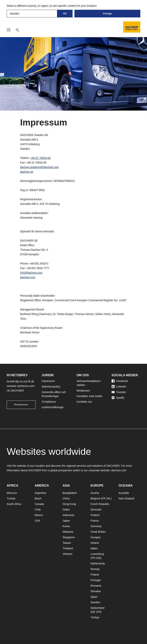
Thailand (68, 548)
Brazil (38, 498)
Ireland (95, 543)
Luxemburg (97, 554)
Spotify (118, 398)
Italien (94, 548)
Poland (95, 575)
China (66, 498)
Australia (124, 493)
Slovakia (96, 591)
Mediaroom (83, 391)
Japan (66, 521)
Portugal (96, 580)
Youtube (119, 392)
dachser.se (27, 172)
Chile (38, 510)
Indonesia (68, 515)
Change (107, 14)
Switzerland (97, 608)
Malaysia (68, 532)
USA (37, 521)
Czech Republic (100, 504)
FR (104, 498)
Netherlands (98, 563)
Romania (96, 586)
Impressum (48, 381)
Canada (39, 504)
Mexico (39, 515)
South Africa (14, 504)
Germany (96, 526)
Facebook (120, 381)
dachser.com (28, 277)
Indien (66, 510)
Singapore (69, 537)
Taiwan (67, 543)
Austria (95, 493)
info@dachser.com (31, 273)
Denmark (96, 510)
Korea (66, 526)
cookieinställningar (53, 407)
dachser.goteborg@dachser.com (39, 167)
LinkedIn (119, 387)
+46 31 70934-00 (40, 158)
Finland (95, 515)
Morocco (12, 493)
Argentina (40, 493)
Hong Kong (69, 504)
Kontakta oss (84, 402)
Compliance (49, 402)
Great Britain (98, 532)
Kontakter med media (89, 396)
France (95, 521)
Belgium (95, 498)
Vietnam (67, 554)
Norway (95, 569)
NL (109, 498)
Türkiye (95, 617)
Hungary (96, 537)
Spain (94, 597)
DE (99, 558)
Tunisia (11, 498)
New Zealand (126, 498)
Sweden (95, 602)
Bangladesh (70, 493)
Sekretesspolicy (51, 387)
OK (65, 14)
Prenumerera (21, 405)
